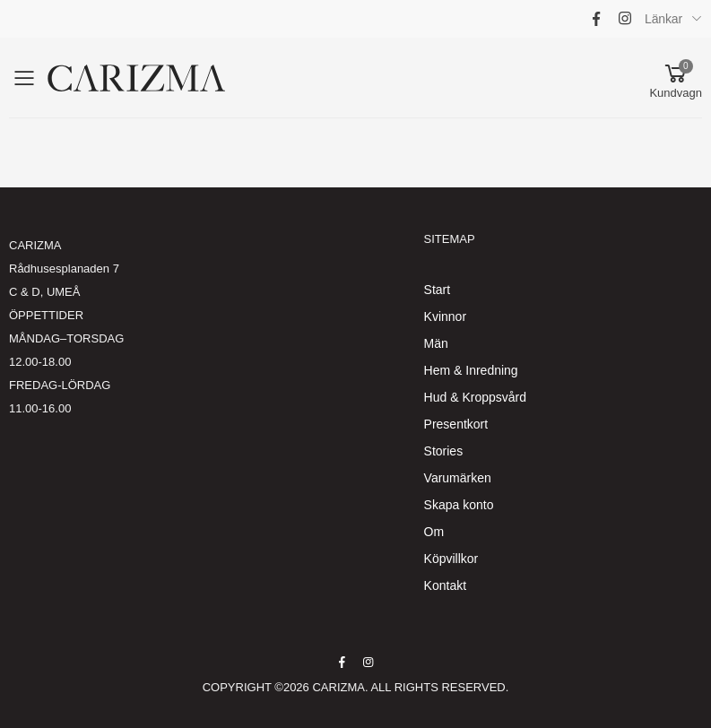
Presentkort (456, 424)
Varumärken (458, 478)
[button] (676, 78)
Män (436, 343)
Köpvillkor (451, 559)
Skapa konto (459, 505)
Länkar (663, 19)
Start (438, 290)
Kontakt (445, 585)
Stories (444, 451)
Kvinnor (445, 316)
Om (434, 532)
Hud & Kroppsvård (475, 397)
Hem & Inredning (471, 370)
